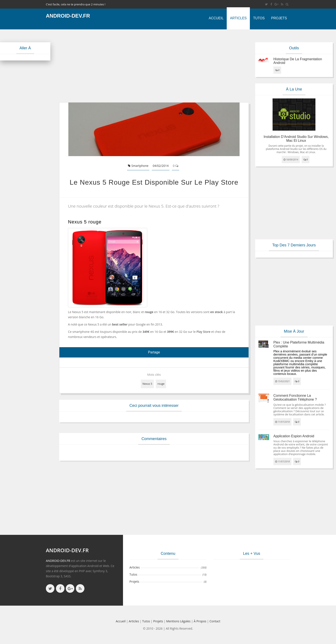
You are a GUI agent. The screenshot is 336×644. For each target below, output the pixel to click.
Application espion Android (294, 436)
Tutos (259, 18)
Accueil (216, 18)
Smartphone (138, 166)
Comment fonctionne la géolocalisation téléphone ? (295, 397)
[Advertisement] (154, 66)
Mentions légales (178, 621)
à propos (200, 621)
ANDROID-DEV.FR (58, 561)
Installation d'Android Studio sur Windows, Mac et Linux (296, 139)
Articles (238, 18)
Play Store (203, 332)
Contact (215, 621)
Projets (279, 18)
